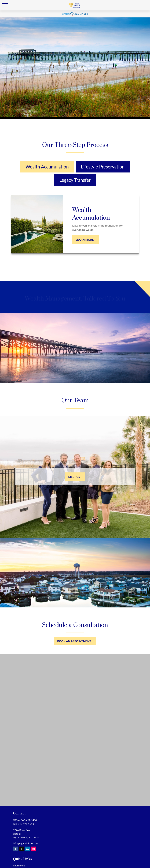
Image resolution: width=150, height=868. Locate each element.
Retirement (19, 865)
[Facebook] (15, 849)
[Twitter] (21, 849)
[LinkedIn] (28, 849)
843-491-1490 (29, 820)
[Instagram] (33, 849)
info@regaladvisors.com (26, 843)
